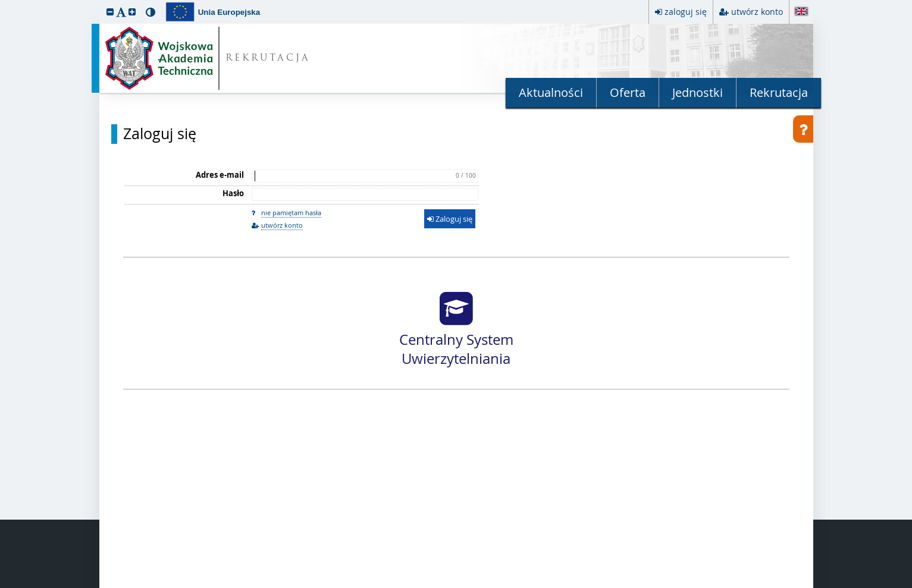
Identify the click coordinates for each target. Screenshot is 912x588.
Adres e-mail (220, 175)
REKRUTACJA (268, 59)
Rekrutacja (779, 92)
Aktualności (551, 92)
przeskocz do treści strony (3, 3)
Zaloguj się (160, 134)
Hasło (233, 193)
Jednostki (698, 92)
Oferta (628, 92)
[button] (110, 12)
